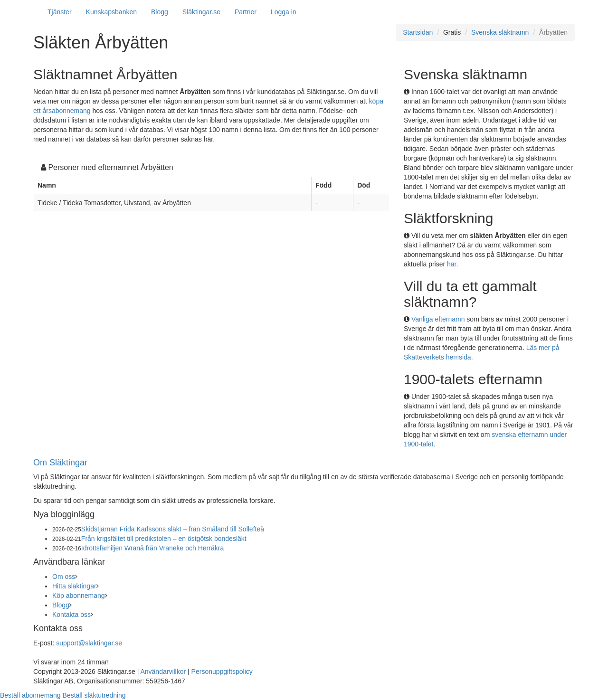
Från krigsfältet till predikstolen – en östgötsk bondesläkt (164, 539)
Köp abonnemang (79, 596)
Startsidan (418, 32)
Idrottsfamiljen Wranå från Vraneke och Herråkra (152, 548)
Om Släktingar (60, 463)
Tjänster (60, 12)
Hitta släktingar (74, 586)
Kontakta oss (71, 615)
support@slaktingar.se (89, 643)
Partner (246, 12)
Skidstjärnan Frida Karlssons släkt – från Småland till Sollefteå (173, 529)
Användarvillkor (163, 672)
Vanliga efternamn (438, 319)
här (451, 264)
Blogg (160, 12)
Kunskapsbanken (111, 12)
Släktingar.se (201, 12)
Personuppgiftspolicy (222, 672)
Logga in (284, 12)
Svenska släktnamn (500, 32)
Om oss (64, 577)
